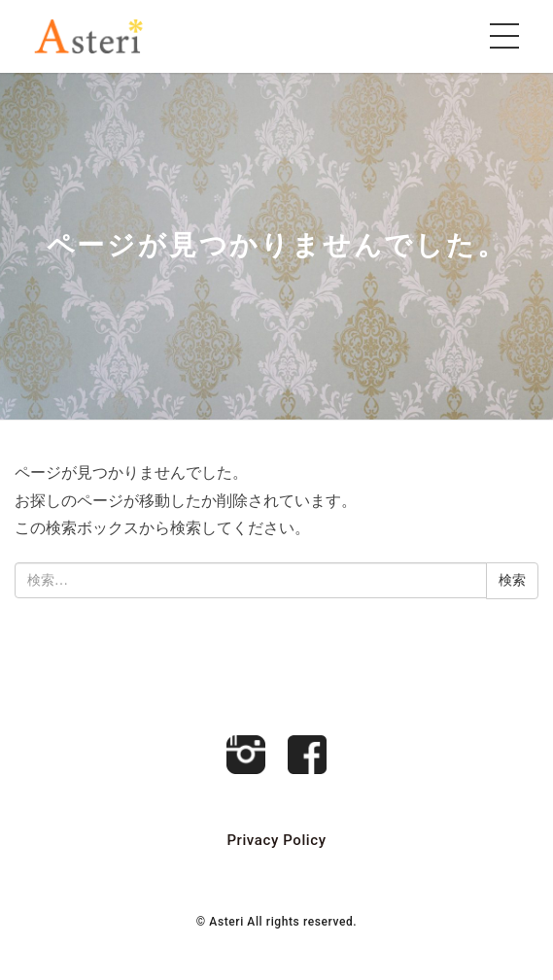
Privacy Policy (276, 840)
